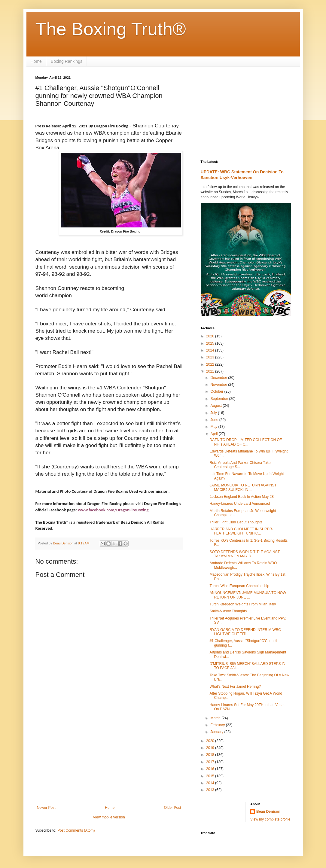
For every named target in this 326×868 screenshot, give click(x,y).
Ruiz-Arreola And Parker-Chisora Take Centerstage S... (240, 465)
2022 (211, 364)
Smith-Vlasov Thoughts (228, 611)
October (217, 391)
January (217, 732)
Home (36, 61)
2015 (211, 776)
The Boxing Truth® (111, 29)
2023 (211, 357)
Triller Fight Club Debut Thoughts (236, 522)
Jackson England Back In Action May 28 (241, 497)
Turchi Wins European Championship (239, 586)
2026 (211, 336)
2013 (211, 790)
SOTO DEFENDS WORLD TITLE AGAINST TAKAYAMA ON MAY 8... (244, 554)
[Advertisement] (109, 756)
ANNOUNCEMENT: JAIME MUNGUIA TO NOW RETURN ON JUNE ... (248, 595)
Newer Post (46, 808)
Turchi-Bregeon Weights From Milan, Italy (243, 604)
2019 (211, 748)
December (219, 378)
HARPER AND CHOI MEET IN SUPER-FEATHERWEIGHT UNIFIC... (241, 531)
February (218, 725)
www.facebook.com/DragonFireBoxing (113, 510)
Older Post (173, 808)
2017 (211, 762)
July (214, 413)
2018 (211, 755)
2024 (211, 350)
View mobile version (109, 817)
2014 (211, 783)
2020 (211, 741)
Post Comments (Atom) (76, 830)
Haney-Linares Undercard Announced (240, 504)
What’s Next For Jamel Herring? (235, 687)
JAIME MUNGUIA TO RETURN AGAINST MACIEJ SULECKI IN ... (243, 487)
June (215, 420)
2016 (211, 769)
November (219, 385)
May (214, 427)
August (216, 406)
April (214, 434)
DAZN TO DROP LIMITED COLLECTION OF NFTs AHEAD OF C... (246, 442)
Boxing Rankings (67, 61)
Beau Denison (268, 812)
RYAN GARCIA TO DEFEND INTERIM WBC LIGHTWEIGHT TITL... (245, 632)
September (220, 399)
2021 (211, 371)
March (216, 718)
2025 (211, 343)
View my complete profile (270, 819)
